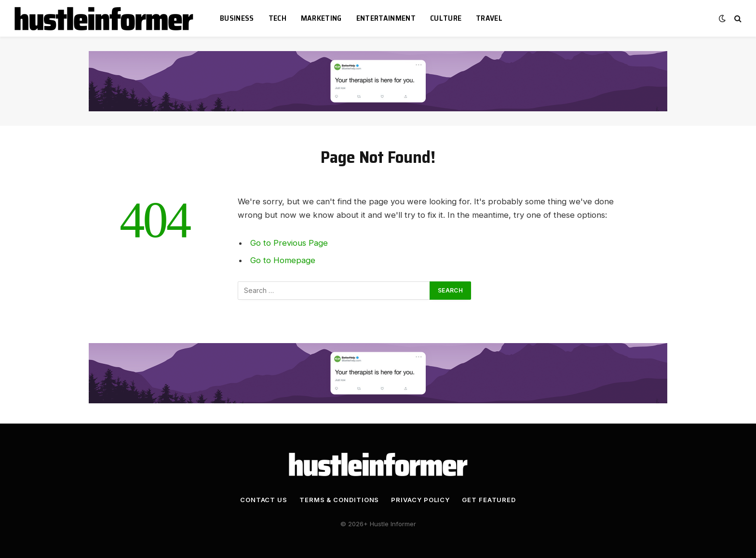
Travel (489, 18)
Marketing (321, 18)
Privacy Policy (420, 500)
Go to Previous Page (289, 243)
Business (237, 18)
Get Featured (489, 500)
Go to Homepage (283, 260)
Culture (446, 18)
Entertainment (386, 18)
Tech (277, 18)
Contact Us (264, 500)
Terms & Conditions (339, 500)
